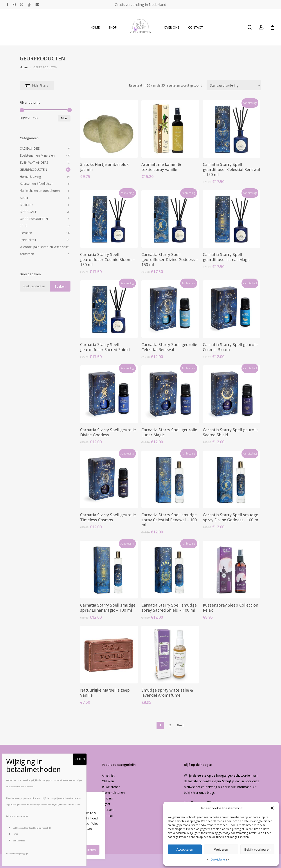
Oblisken (108, 781)
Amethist (108, 775)
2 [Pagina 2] (170, 725)
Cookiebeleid (219, 860)
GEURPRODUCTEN (33, 169)
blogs (211, 793)
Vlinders (107, 798)
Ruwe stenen (111, 787)
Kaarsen (108, 810)
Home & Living (30, 177)
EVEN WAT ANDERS (34, 162)
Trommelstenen (113, 793)
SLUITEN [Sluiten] (80, 759)
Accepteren (185, 849)
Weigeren (221, 849)
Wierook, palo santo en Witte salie (44, 247)
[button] (272, 808)
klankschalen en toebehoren (40, 191)
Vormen (107, 815)
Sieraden (26, 233)
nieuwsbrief (192, 787)
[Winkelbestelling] (234, 85)
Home (24, 67)
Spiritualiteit (28, 240)
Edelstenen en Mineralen (37, 155)
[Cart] (272, 27)
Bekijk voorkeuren (257, 849)
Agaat (106, 804)
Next (180, 725)
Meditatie (26, 205)
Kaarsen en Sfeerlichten (37, 184)
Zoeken (60, 286)
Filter (64, 118)
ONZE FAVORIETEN (34, 219)
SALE (23, 226)
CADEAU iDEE (30, 148)
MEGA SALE (28, 212)
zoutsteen (27, 254)
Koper (24, 198)
